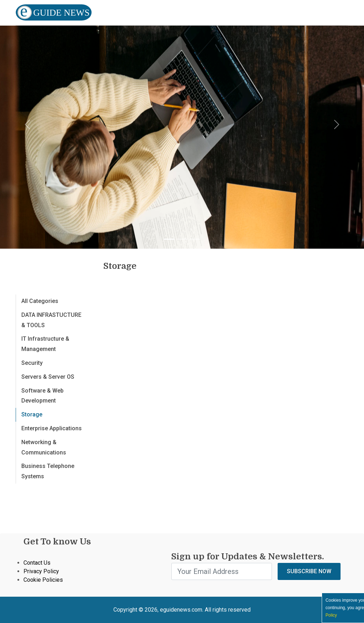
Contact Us (37, 563)
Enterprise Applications (52, 428)
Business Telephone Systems (48, 471)
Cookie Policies (43, 580)
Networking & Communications (44, 447)
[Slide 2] (182, 239)
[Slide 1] (169, 239)
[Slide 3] (195, 239)
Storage (32, 414)
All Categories (40, 301)
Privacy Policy (41, 571)
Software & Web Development (42, 396)
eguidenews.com (181, 610)
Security (32, 363)
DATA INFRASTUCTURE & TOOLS (51, 320)
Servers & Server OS (48, 377)
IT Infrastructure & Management (45, 344)
